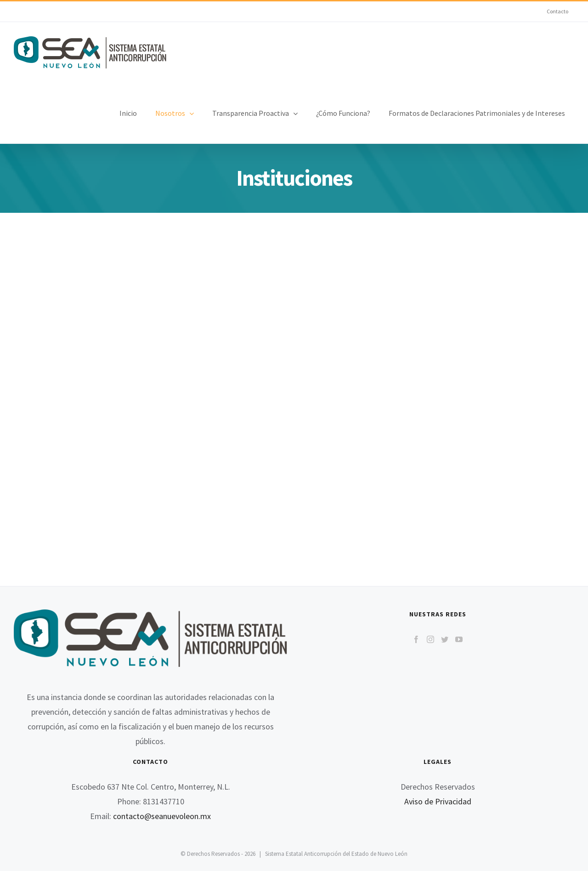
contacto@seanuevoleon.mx (162, 816)
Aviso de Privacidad (438, 801)
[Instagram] (430, 639)
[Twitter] (445, 639)
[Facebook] (416, 639)
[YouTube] (459, 639)
